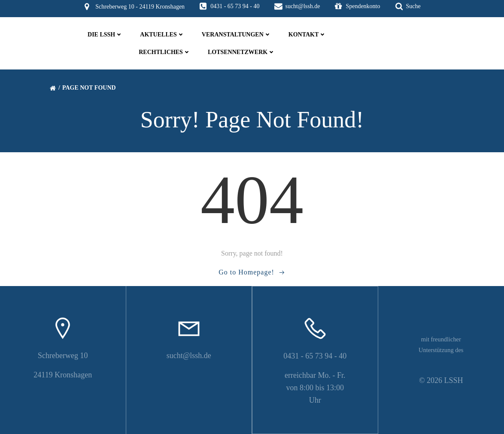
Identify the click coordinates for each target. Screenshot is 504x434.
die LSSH (105, 35)
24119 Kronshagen (63, 375)
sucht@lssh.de (189, 356)
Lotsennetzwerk (241, 52)
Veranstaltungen (237, 35)
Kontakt (308, 35)
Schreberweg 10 (63, 356)
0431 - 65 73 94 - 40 (315, 356)
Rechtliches (165, 52)
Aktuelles (162, 35)
